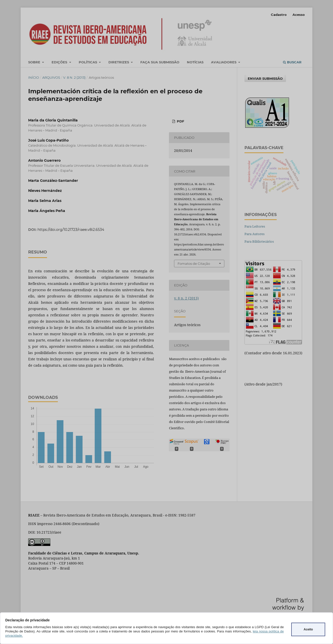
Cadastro (279, 15)
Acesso (299, 15)
